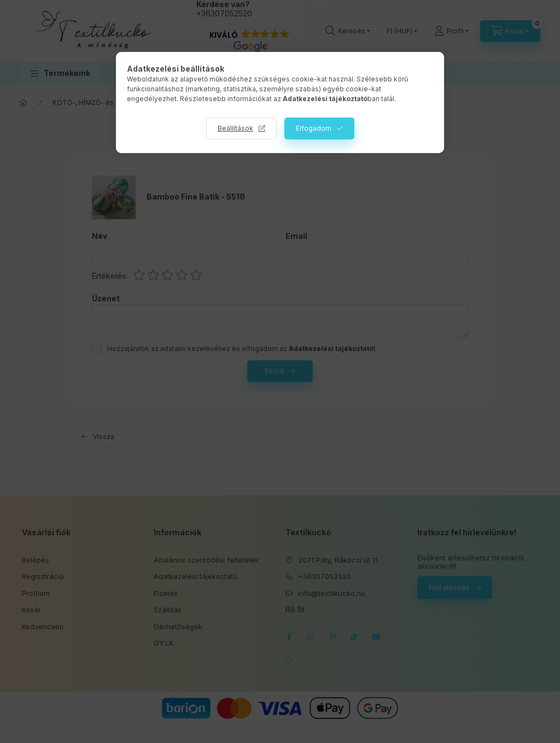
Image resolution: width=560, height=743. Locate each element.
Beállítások (235, 128)
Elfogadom (314, 128)
